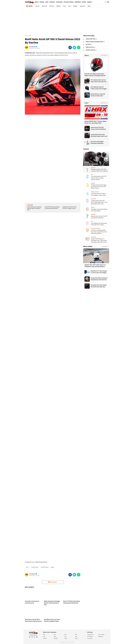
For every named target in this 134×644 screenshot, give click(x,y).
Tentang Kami (90, 635)
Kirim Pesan (90, 637)
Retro (70, 6)
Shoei (66, 639)
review (84, 2)
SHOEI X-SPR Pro (91, 50)
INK (65, 635)
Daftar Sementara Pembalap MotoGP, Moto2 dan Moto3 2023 (34, 208)
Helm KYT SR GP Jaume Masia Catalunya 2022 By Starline (52, 208)
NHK (55, 637)
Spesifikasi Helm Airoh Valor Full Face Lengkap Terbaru (70, 208)
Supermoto (83, 6)
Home (26, 36)
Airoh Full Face (35, 567)
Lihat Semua (104, 55)
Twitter (34, 638)
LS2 (44, 637)
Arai (55, 635)
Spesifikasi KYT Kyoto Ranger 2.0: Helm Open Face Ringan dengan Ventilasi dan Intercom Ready (99, 272)
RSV (76, 637)
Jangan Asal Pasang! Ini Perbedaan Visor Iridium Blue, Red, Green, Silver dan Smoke (99, 240)
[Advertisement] (67, 21)
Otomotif (52, 2)
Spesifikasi (59, 2)
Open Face (44, 6)
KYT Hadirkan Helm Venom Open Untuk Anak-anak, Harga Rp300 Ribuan (99, 81)
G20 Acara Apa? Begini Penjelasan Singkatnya (97, 143)
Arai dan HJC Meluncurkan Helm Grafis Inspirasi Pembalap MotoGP (95, 75)
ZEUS (76, 639)
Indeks (29, 6)
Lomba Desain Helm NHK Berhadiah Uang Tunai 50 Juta (99, 135)
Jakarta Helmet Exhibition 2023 (94, 42)
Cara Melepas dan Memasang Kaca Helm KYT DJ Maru (99, 224)
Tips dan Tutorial (69, 2)
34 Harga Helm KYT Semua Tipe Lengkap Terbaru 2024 (98, 194)
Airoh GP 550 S (45, 567)
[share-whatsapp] (79, 47)
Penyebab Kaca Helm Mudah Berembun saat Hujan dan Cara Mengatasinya (99, 286)
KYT (76, 635)
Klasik (89, 6)
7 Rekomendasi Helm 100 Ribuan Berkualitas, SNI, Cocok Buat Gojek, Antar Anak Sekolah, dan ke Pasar (99, 202)
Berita (37, 2)
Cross (64, 6)
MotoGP (59, 6)
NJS (65, 637)
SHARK (45, 639)
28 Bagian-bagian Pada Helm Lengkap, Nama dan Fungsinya (99, 170)
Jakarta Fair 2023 (91, 39)
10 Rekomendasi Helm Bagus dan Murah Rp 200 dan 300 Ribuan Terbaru (99, 187)
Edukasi (42, 2)
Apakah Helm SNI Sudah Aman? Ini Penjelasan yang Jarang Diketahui (95, 266)
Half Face (52, 6)
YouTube (37, 638)
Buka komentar (52, 582)
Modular (75, 6)
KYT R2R (88, 45)
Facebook (30, 638)
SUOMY (56, 639)
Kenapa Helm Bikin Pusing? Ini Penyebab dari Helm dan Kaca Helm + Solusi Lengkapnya (99, 279)
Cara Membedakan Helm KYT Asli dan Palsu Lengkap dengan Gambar (99, 178)
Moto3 (52, 567)
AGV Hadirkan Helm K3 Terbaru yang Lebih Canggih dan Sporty (98, 88)
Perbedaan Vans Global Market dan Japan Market (99, 210)
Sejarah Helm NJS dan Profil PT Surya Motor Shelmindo (99, 217)
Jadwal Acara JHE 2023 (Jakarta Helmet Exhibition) (98, 128)
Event (47, 2)
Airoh (27, 567)
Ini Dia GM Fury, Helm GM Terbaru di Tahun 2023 (98, 95)
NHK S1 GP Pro (90, 47)
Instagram (32, 638)
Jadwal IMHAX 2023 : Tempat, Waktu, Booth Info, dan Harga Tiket (96, 122)
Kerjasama (101, 637)
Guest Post (90, 639)
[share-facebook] (70, 47)
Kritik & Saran (101, 635)
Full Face (37, 6)
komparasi (78, 2)
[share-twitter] (74, 47)
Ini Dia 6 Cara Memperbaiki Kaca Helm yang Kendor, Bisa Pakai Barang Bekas (99, 232)
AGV (44, 635)
